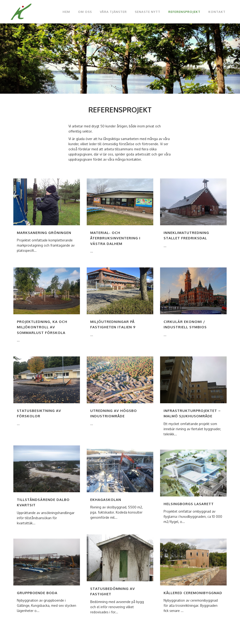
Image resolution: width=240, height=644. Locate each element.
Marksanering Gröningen (44, 233)
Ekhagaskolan (106, 500)
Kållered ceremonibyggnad (193, 593)
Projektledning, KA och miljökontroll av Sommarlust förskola (42, 327)
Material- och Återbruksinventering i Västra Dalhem (115, 238)
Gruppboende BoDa (37, 593)
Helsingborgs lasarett (189, 504)
